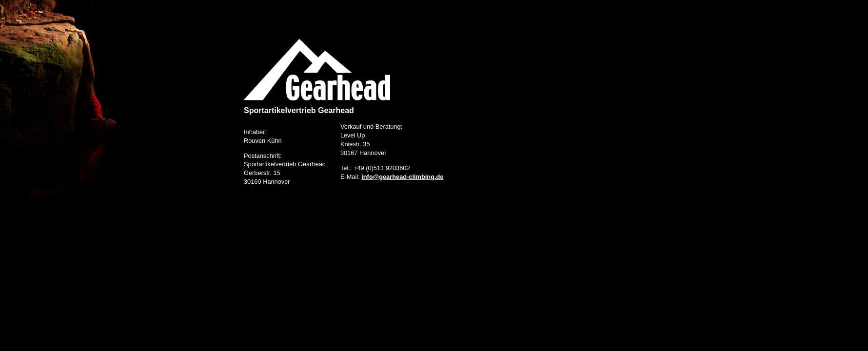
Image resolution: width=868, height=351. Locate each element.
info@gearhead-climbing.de (402, 177)
